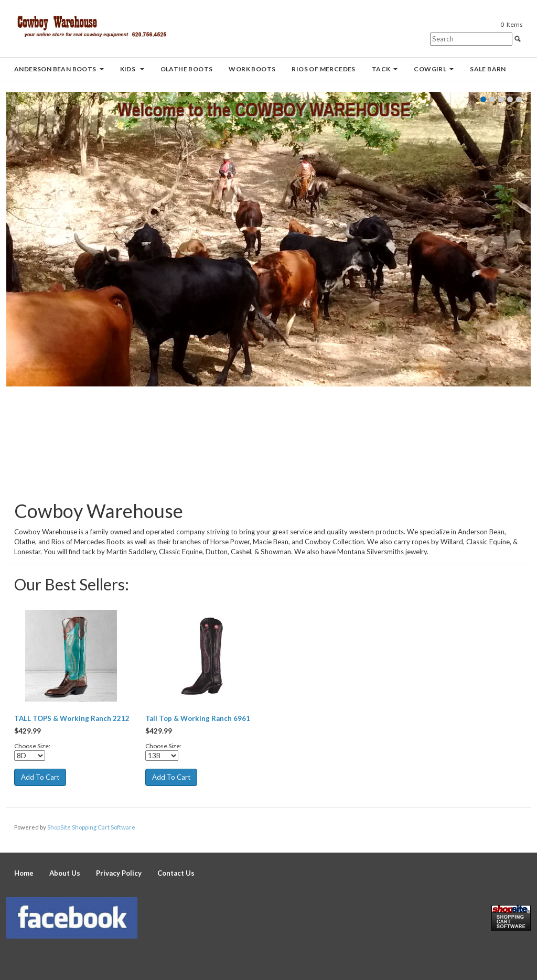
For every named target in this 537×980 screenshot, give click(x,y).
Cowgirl (434, 69)
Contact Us (176, 873)
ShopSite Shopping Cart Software (91, 827)
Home (24, 873)
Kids (132, 69)
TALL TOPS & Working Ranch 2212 (72, 718)
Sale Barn (488, 69)
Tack (385, 69)
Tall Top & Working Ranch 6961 (198, 718)
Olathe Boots (187, 69)
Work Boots (252, 69)
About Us (65, 873)
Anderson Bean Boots (59, 69)
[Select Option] (30, 756)
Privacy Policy (119, 873)
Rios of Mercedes (323, 69)
